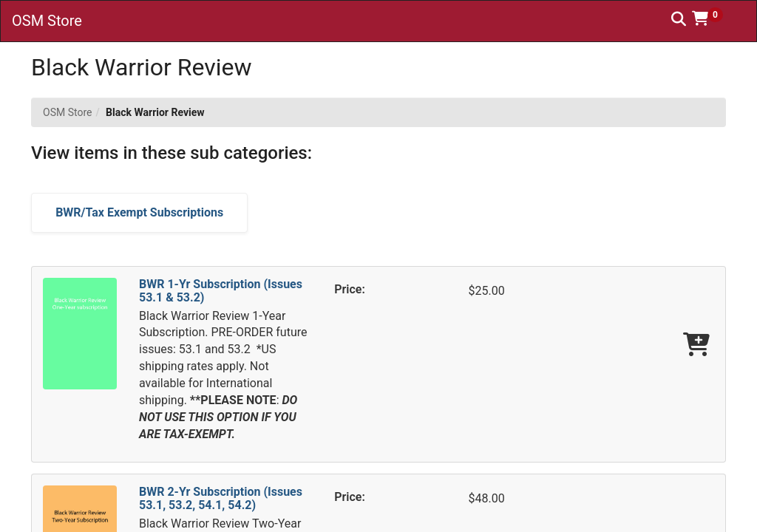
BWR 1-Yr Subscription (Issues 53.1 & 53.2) (221, 291)
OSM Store (67, 112)
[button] (713, 18)
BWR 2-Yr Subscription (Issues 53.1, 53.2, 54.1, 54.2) (221, 498)
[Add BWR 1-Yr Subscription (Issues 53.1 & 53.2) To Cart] (696, 345)
